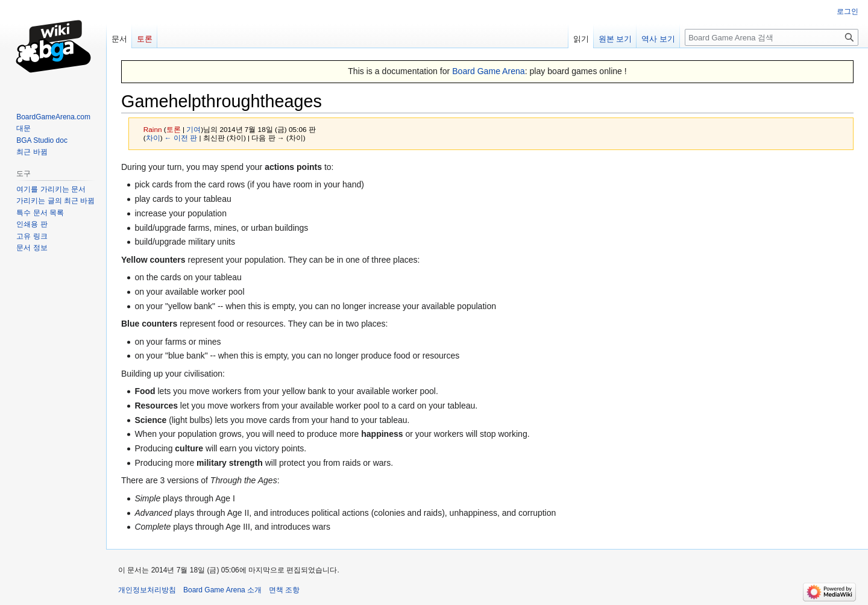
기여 (193, 129)
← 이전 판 (181, 138)
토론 (174, 129)
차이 (153, 138)
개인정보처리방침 (147, 590)
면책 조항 (284, 590)
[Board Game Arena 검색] (772, 37)
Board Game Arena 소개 (222, 590)
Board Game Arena (489, 71)
